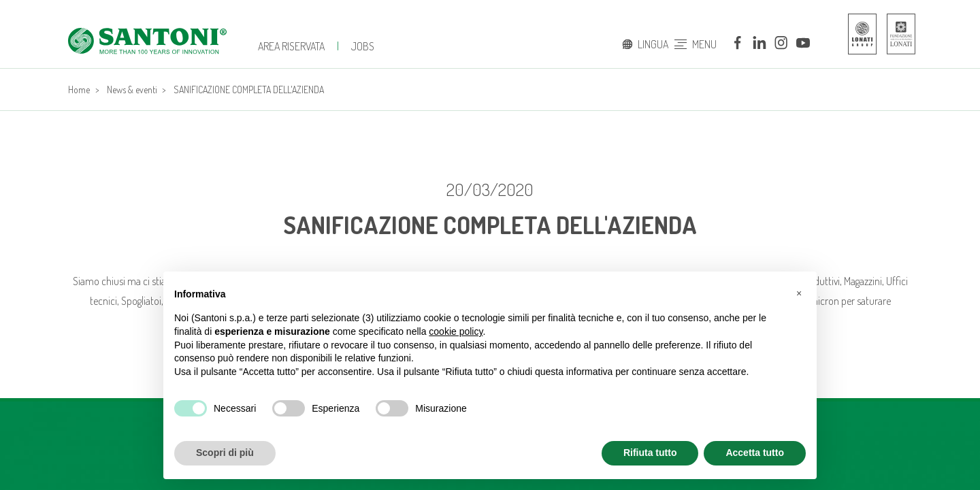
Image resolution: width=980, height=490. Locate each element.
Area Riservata (291, 46)
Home (79, 89)
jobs (363, 46)
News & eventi (132, 89)
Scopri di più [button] (225, 453)
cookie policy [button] (456, 331)
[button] (799, 293)
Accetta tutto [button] (755, 453)
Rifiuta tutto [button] (650, 453)
